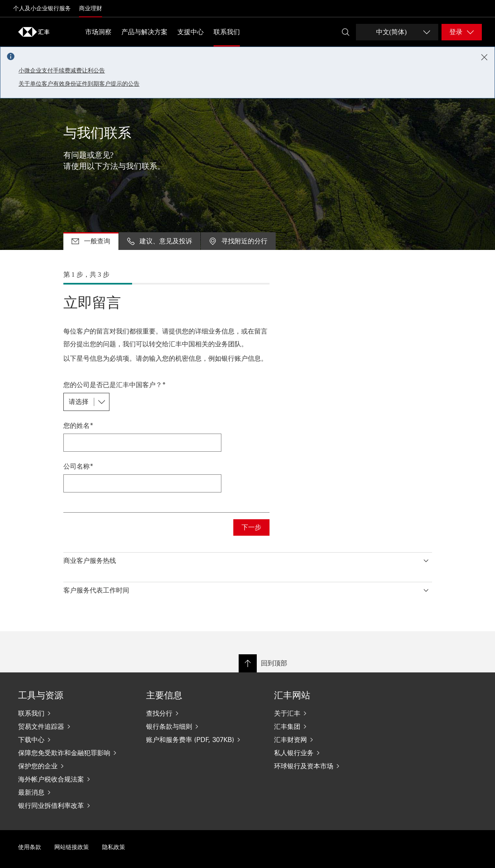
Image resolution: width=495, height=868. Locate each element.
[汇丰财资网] (331, 740)
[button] (248, 559)
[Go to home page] (34, 32)
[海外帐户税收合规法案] (76, 779)
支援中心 (191, 32)
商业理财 (91, 8)
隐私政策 (114, 847)
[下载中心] (76, 740)
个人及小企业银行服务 (42, 8)
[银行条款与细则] (203, 726)
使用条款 (30, 847)
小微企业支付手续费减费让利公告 (62, 71)
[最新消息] (76, 792)
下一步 (251, 527)
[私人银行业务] (331, 753)
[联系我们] (76, 713)
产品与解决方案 (144, 32)
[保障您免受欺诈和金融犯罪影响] (76, 753)
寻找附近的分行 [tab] (238, 241)
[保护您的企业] (76, 766)
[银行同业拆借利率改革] (76, 805)
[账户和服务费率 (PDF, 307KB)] (203, 740)
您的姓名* (78, 425)
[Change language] (397, 32)
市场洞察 (98, 32)
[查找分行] (203, 713)
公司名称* (78, 466)
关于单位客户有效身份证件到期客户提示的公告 (79, 84)
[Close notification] (484, 57)
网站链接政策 (72, 847)
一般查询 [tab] (91, 241)
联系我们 (227, 32)
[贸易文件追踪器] (76, 726)
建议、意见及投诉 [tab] (160, 241)
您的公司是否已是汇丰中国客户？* (115, 384)
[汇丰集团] (331, 726)
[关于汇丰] (331, 713)
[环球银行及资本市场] (331, 766)
